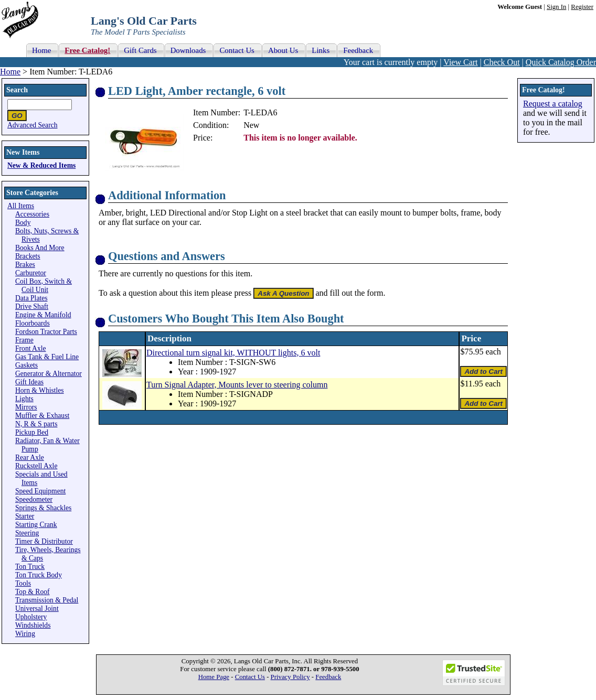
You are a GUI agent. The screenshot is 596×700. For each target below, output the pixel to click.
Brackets (28, 256)
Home (10, 72)
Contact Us (250, 677)
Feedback (328, 677)
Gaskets (26, 365)
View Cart (460, 62)
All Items (21, 206)
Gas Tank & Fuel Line (47, 357)
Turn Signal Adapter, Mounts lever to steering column (237, 385)
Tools (23, 583)
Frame (24, 340)
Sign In (556, 7)
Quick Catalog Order (561, 62)
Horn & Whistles (40, 390)
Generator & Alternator (49, 374)
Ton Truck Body (39, 575)
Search (17, 90)
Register (582, 7)
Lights (24, 399)
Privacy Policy (290, 677)
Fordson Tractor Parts (46, 332)
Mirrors (26, 407)
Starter (25, 516)
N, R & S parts (36, 424)
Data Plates (31, 298)
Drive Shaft (32, 306)
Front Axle (31, 348)
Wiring (25, 634)
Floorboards (33, 323)
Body (23, 223)
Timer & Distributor (44, 541)
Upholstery (31, 617)
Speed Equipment (40, 491)
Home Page (214, 677)
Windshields (33, 625)
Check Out (502, 62)
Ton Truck (30, 567)
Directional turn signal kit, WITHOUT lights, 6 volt (233, 353)
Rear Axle (30, 457)
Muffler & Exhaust (42, 416)
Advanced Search (33, 125)
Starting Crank (36, 525)
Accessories (32, 214)
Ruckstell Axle (36, 466)
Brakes (25, 265)
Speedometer (34, 499)
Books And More (40, 248)
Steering (27, 533)
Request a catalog (553, 104)
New (251, 125)
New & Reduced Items (41, 165)
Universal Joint (37, 609)
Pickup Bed (32, 432)
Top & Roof (33, 592)
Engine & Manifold (43, 315)
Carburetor (31, 273)
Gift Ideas (29, 382)
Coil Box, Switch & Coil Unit (44, 286)
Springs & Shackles (43, 508)
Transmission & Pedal (47, 600)
